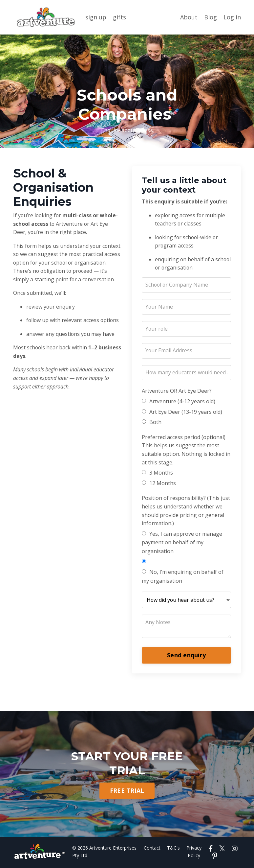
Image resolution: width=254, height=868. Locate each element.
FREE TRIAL (127, 791)
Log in (232, 17)
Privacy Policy (195, 852)
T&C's (174, 849)
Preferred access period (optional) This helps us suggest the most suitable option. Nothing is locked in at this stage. (186, 450)
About (189, 17)
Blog (211, 17)
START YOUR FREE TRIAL (127, 764)
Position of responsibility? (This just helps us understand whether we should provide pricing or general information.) (186, 511)
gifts (119, 17)
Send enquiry (186, 656)
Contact (153, 849)
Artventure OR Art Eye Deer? (177, 392)
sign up (96, 17)
